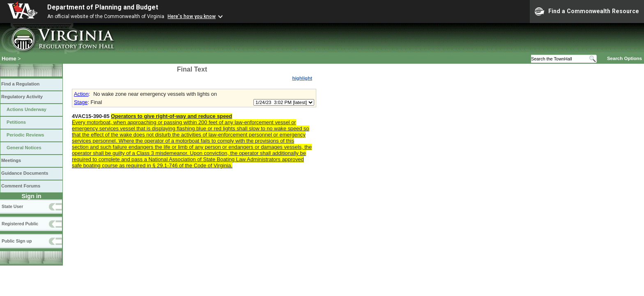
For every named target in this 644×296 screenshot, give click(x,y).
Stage (81, 102)
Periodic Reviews (25, 135)
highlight (302, 78)
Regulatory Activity (22, 97)
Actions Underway (26, 109)
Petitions (16, 122)
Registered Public (20, 224)
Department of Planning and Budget (103, 7)
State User (12, 206)
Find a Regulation (20, 84)
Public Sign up (17, 241)
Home (9, 59)
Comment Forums (21, 186)
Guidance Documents (25, 173)
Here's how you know (192, 16)
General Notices (24, 148)
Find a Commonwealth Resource (587, 12)
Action (81, 94)
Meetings (11, 160)
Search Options (624, 58)
